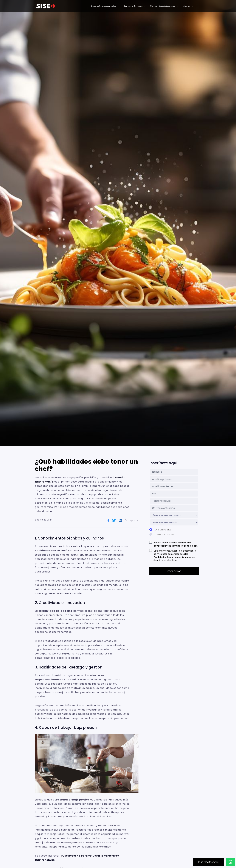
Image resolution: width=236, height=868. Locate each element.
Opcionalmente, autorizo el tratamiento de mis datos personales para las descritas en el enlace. (175, 556)
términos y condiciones (185, 546)
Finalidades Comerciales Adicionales (174, 557)
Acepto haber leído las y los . (176, 544)
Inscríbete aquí (208, 862)
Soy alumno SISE (162, 530)
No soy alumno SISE (164, 535)
